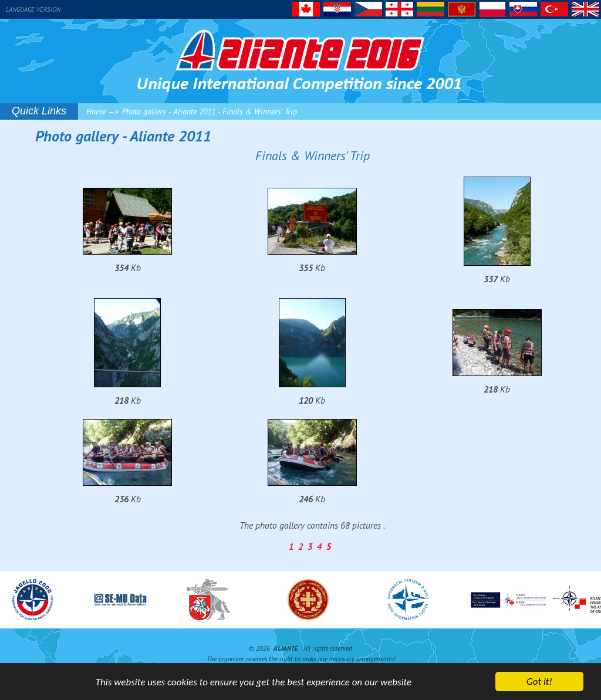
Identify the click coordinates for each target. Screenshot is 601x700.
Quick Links (39, 111)
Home (96, 111)
